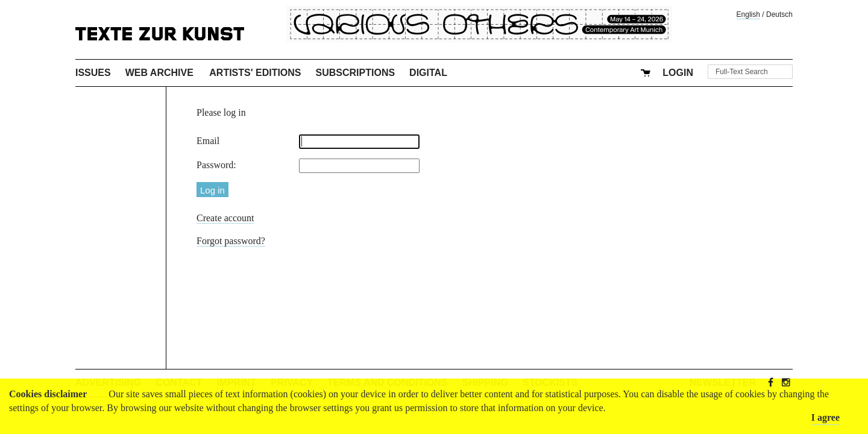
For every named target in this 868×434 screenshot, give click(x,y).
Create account (225, 218)
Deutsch (779, 14)
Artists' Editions (255, 73)
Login (678, 73)
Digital (428, 73)
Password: (216, 165)
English (748, 14)
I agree (826, 417)
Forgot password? (231, 241)
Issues (93, 73)
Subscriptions (356, 73)
